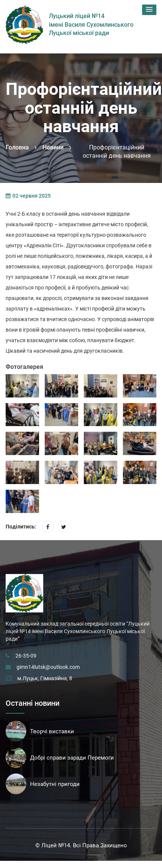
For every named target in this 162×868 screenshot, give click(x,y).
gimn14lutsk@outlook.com (48, 667)
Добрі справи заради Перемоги (72, 758)
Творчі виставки (52, 731)
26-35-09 (26, 656)
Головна (17, 147)
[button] (149, 10)
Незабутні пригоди (55, 784)
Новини (53, 147)
